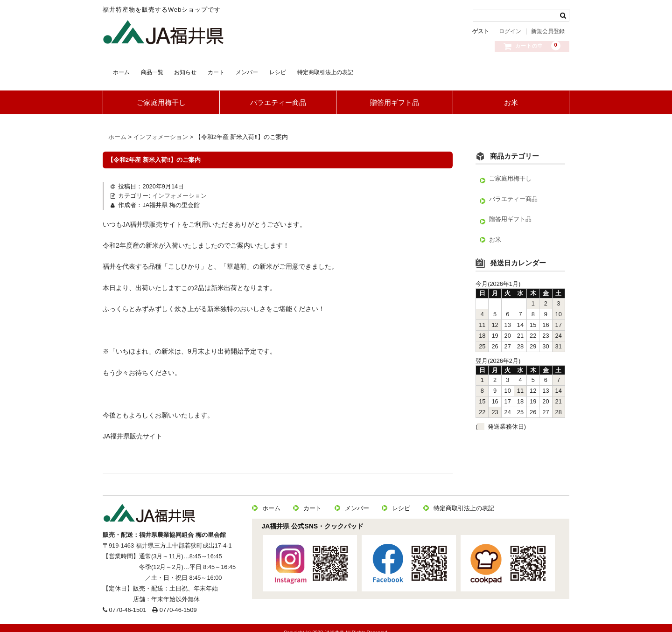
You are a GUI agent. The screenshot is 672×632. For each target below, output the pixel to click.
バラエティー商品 (278, 94)
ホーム (126, 70)
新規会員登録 (548, 31)
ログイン (510, 31)
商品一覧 (175, 70)
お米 (511, 94)
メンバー (328, 70)
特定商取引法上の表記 (448, 70)
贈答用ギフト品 (395, 94)
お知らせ (229, 70)
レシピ (378, 70)
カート (278, 70)
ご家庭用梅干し (161, 94)
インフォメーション (179, 187)
